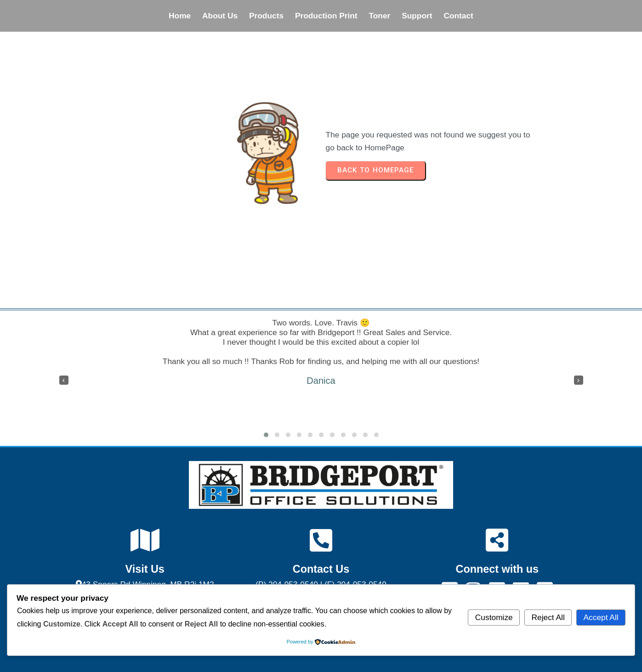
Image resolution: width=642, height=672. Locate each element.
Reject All (548, 617)
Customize (494, 617)
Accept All (601, 617)
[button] (266, 435)
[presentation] (64, 380)
